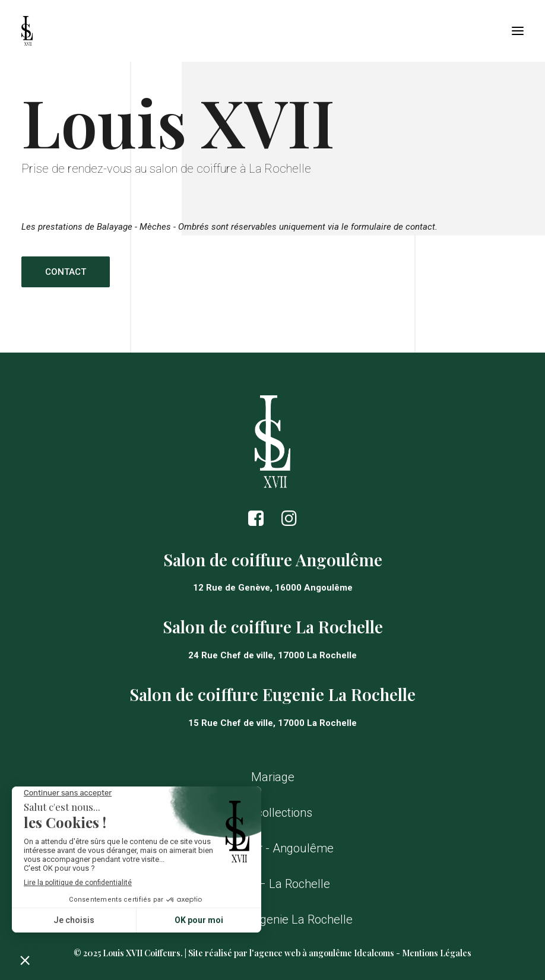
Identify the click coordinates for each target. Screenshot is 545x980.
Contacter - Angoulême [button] (273, 848)
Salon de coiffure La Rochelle (273, 627)
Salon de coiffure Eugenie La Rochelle (272, 694)
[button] (518, 31)
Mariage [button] (273, 777)
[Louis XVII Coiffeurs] (27, 31)
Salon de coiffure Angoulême (273, 559)
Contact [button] (66, 272)
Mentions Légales (437, 953)
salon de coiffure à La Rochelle (230, 169)
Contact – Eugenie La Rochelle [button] (272, 919)
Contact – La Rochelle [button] (272, 884)
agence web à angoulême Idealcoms (324, 953)
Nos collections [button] (272, 813)
